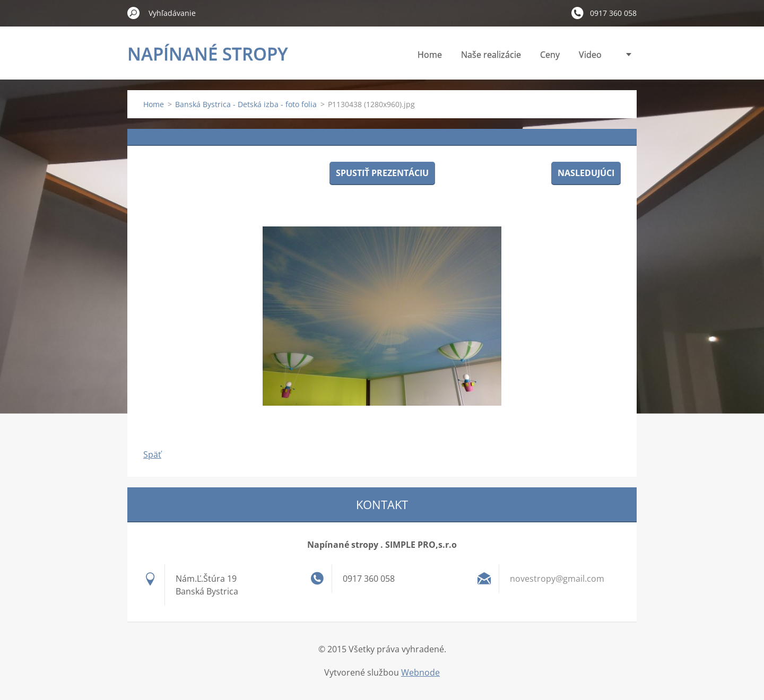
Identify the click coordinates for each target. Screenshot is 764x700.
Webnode (420, 672)
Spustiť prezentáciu (382, 173)
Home (430, 55)
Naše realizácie (491, 55)
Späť (152, 454)
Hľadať (134, 13)
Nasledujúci (586, 173)
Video (590, 55)
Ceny (550, 55)
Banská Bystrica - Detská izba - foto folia (246, 104)
